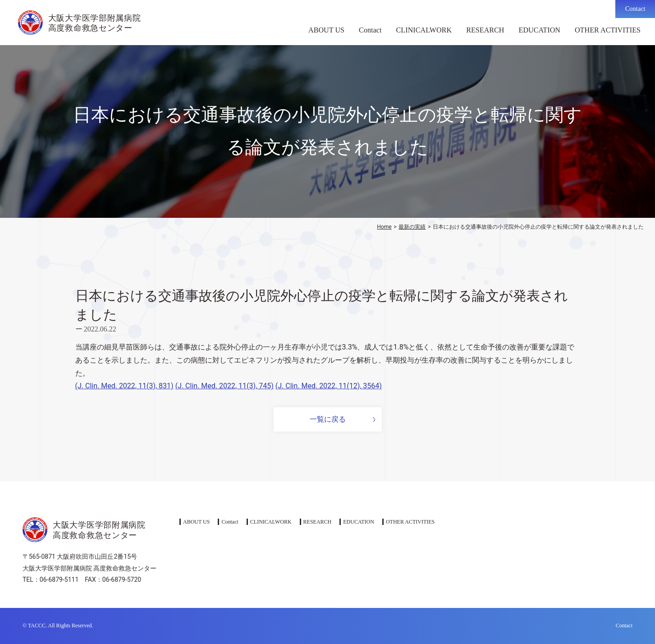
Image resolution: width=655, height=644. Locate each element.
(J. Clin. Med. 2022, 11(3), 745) (224, 386)
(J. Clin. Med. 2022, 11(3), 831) (124, 386)
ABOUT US (326, 30)
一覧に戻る (328, 419)
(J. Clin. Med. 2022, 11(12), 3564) (329, 386)
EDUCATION (540, 30)
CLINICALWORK (424, 30)
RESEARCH (485, 30)
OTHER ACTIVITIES (608, 30)
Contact (635, 9)
